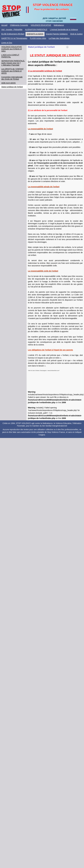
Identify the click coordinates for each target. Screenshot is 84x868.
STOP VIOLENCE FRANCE (53, 5)
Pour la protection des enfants (52, 9)
